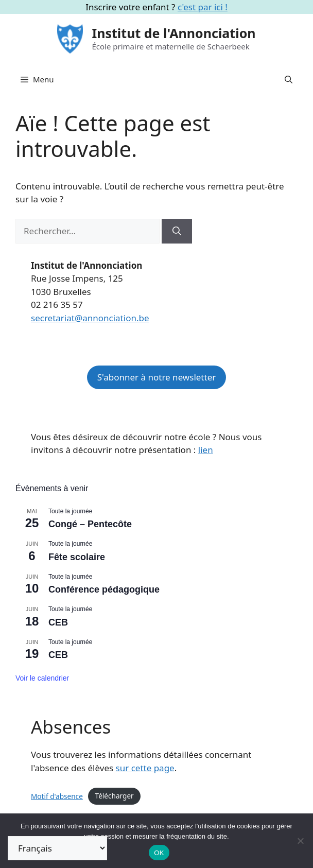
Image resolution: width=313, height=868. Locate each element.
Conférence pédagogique (104, 589)
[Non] (300, 841)
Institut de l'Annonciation (173, 33)
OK (159, 853)
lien (206, 450)
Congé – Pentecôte (90, 524)
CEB (58, 622)
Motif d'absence (57, 796)
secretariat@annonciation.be (90, 318)
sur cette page (145, 768)
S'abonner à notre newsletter (157, 377)
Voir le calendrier (42, 678)
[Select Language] (57, 848)
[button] (289, 79)
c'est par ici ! (203, 7)
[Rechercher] (177, 231)
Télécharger (115, 796)
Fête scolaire (77, 557)
